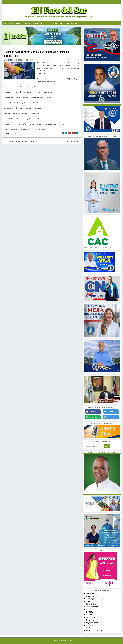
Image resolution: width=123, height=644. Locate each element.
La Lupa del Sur (91, 596)
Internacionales (37, 23)
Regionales (27, 23)
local (42, 47)
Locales (11, 23)
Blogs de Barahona (93, 623)
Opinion (61, 23)
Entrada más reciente (13, 141)
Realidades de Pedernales (95, 631)
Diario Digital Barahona (94, 599)
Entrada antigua (72, 141)
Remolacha (90, 620)
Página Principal (28, 141)
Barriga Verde (91, 593)
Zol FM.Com (90, 612)
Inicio (5, 23)
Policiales (54, 23)
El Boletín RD (90, 615)
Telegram (109, 417)
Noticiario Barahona (93, 607)
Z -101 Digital (91, 617)
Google (88, 609)
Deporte (46, 23)
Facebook (91, 412)
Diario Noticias (91, 604)
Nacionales (18, 23)
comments (30, 60)
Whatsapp (91, 417)
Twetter (109, 412)
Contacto (74, 23)
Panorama (90, 625)
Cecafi (88, 628)
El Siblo (88, 601)
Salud (67, 23)
